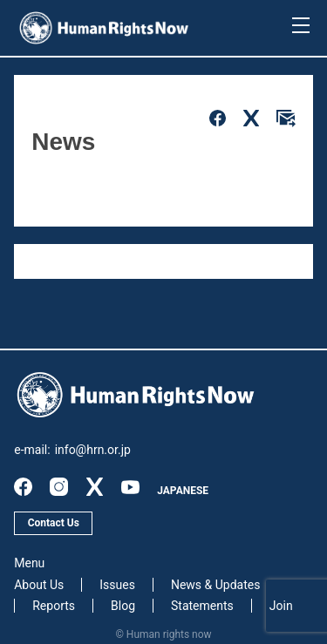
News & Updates (216, 585)
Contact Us (54, 523)
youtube (130, 487)
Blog (123, 606)
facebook (23, 487)
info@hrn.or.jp (93, 450)
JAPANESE (183, 491)
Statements (202, 606)
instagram (59, 487)
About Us (39, 585)
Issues (117, 585)
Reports (54, 606)
